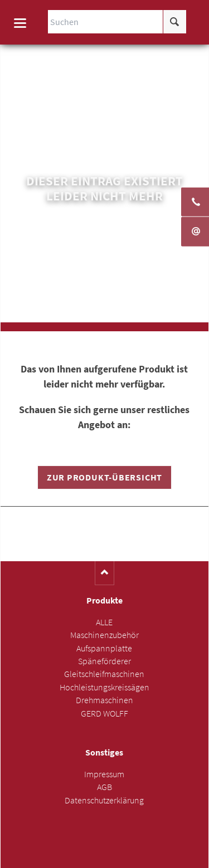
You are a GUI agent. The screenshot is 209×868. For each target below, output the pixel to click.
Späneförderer (104, 661)
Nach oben (104, 573)
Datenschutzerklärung (104, 800)
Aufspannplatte (104, 648)
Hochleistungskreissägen (104, 687)
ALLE (104, 622)
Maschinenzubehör (104, 635)
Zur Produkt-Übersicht (104, 477)
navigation (20, 23)
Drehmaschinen (104, 700)
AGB (104, 787)
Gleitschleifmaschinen (104, 674)
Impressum (104, 774)
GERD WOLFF (104, 713)
